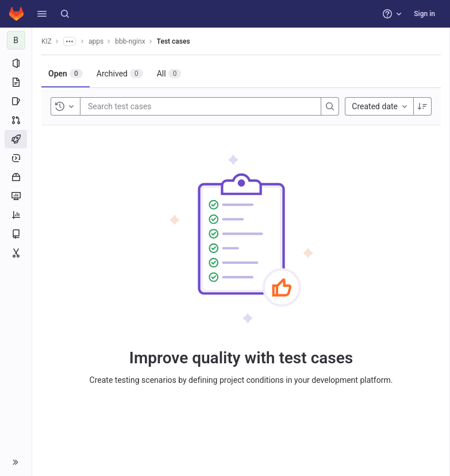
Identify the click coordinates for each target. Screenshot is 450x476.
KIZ (47, 41)
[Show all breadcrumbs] (70, 41)
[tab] (66, 74)
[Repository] (16, 82)
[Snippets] (16, 253)
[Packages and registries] (16, 177)
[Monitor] (16, 196)
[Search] (65, 14)
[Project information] (16, 63)
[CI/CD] (16, 139)
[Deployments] (16, 158)
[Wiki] (16, 234)
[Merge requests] (16, 120)
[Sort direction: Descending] (422, 106)
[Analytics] (16, 215)
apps (96, 41)
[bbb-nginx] (16, 40)
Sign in (424, 14)
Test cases (174, 41)
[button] (42, 14)
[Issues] (16, 101)
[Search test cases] (157, 106)
